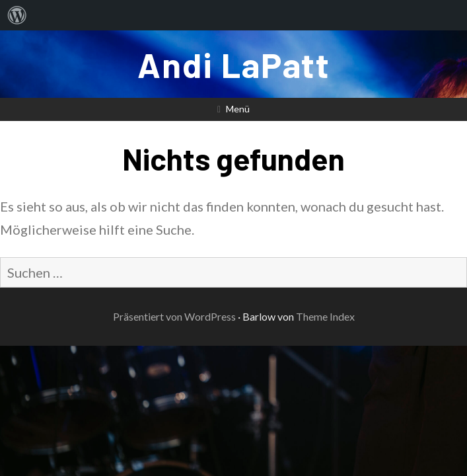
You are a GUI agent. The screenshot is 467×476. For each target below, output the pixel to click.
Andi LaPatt (234, 64)
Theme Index (325, 316)
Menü (238, 109)
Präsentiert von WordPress (174, 316)
